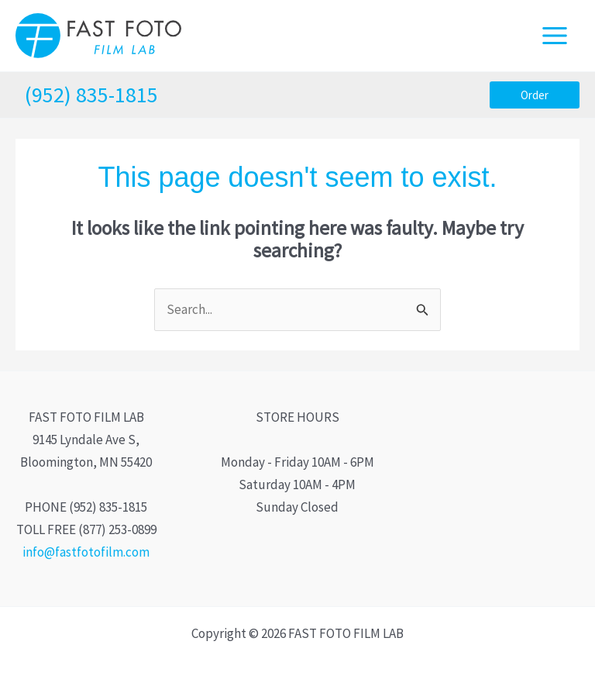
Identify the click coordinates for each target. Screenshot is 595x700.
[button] (535, 95)
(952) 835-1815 (91, 95)
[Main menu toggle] (555, 36)
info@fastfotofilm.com (86, 552)
